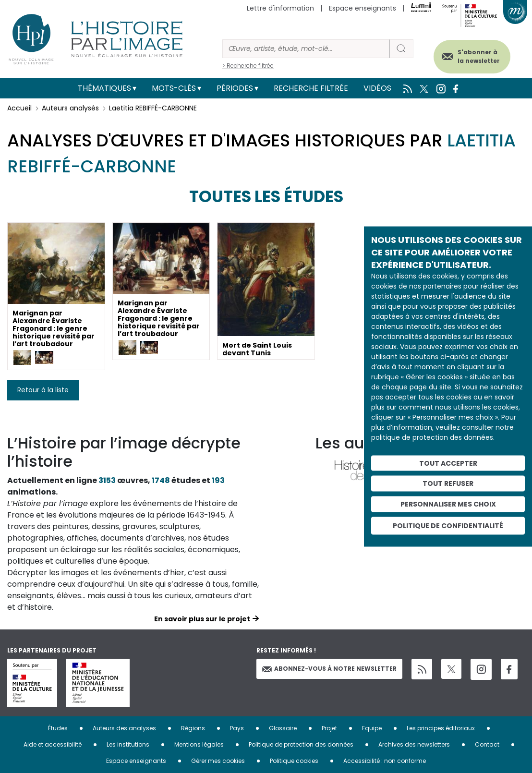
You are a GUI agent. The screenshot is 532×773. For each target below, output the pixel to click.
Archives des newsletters (414, 744)
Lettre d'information (280, 8)
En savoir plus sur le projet (202, 619)
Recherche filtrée (311, 88)
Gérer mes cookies (218, 761)
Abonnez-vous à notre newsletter (329, 669)
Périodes (235, 88)
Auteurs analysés (70, 108)
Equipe (372, 728)
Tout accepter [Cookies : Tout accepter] (448, 463)
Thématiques (104, 88)
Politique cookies (294, 761)
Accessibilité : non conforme (385, 761)
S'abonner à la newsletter (479, 56)
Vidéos (377, 88)
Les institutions (128, 744)
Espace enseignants (363, 8)
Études (58, 728)
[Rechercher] (306, 49)
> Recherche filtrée (248, 66)
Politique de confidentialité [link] (448, 525)
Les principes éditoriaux (441, 728)
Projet (329, 728)
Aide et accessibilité (53, 744)
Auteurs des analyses (124, 728)
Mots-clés (174, 88)
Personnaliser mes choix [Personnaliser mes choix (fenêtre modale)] (448, 504)
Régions (193, 728)
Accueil (19, 108)
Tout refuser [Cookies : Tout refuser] (448, 483)
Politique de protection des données (301, 744)
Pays (237, 728)
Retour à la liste (43, 390)
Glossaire (283, 728)
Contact (487, 744)
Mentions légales (199, 744)
